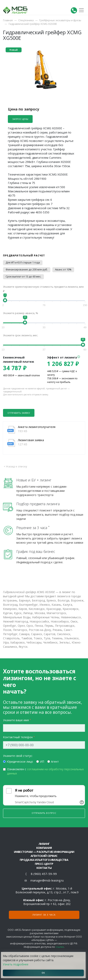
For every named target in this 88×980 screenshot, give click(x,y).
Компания (44, 848)
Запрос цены (20, 119)
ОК (43, 973)
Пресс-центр (44, 864)
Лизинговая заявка (31, 440)
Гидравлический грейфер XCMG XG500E (33, 24)
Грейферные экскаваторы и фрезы (60, 20)
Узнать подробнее (16, 964)
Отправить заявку (19, 413)
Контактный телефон (18, 737)
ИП (42, 762)
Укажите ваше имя (16, 720)
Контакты (44, 868)
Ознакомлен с (45, 771)
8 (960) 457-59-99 (44, 874)
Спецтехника (26, 20)
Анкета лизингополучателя (37, 427)
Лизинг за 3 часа (44, 915)
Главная (8, 20)
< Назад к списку (16, 466)
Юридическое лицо (20, 762)
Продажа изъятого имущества (44, 860)
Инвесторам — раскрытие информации (44, 852)
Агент (55, 762)
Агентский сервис (44, 856)
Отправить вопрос (44, 813)
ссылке (60, 947)
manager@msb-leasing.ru (47, 880)
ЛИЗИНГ (44, 844)
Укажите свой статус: (18, 756)
